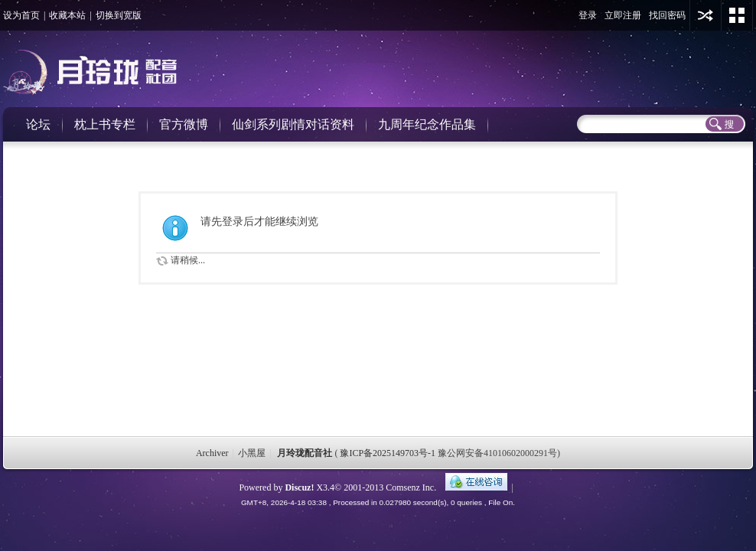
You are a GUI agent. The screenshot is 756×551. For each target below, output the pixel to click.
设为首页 (21, 15)
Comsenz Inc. (411, 487)
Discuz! (299, 487)
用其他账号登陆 (705, 15)
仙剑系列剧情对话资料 (293, 124)
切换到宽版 (119, 15)
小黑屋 (252, 453)
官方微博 (184, 124)
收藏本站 (67, 15)
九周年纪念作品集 (427, 124)
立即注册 (623, 15)
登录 (588, 15)
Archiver (212, 453)
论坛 (38, 124)
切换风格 (737, 15)
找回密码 (667, 15)
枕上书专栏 (105, 124)
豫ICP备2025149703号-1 (388, 453)
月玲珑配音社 (305, 453)
